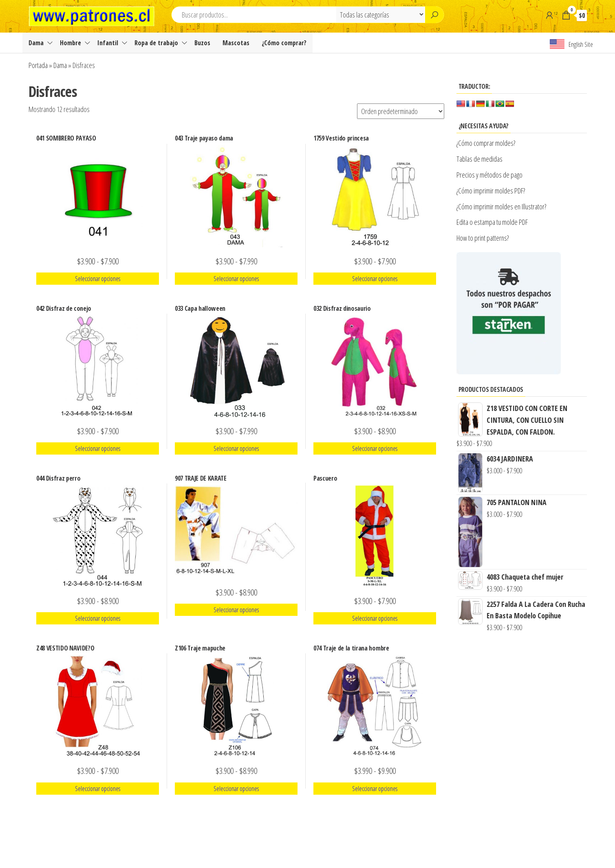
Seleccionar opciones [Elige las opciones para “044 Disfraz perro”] (98, 618)
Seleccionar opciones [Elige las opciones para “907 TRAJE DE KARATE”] (236, 610)
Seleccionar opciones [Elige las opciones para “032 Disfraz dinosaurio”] (375, 448)
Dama (36, 43)
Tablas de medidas (479, 159)
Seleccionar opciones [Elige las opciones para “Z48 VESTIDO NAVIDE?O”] (98, 789)
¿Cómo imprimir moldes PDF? (492, 191)
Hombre (71, 43)
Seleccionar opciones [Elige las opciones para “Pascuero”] (375, 618)
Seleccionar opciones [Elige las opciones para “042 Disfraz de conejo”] (98, 448)
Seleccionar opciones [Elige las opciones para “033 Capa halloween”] (236, 448)
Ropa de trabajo (156, 43)
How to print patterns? (483, 238)
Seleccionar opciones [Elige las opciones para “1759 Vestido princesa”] (375, 279)
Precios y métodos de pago (489, 175)
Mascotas (236, 43)
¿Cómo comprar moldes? (486, 143)
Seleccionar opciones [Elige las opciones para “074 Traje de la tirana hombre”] (375, 789)
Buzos (202, 43)
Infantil (108, 43)
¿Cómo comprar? (284, 43)
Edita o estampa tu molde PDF (492, 222)
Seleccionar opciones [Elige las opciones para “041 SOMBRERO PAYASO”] (98, 279)
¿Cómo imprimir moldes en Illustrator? (501, 207)
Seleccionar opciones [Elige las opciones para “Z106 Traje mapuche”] (236, 789)
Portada (38, 65)
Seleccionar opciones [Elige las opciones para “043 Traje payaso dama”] (236, 279)
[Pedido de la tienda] (401, 111)
